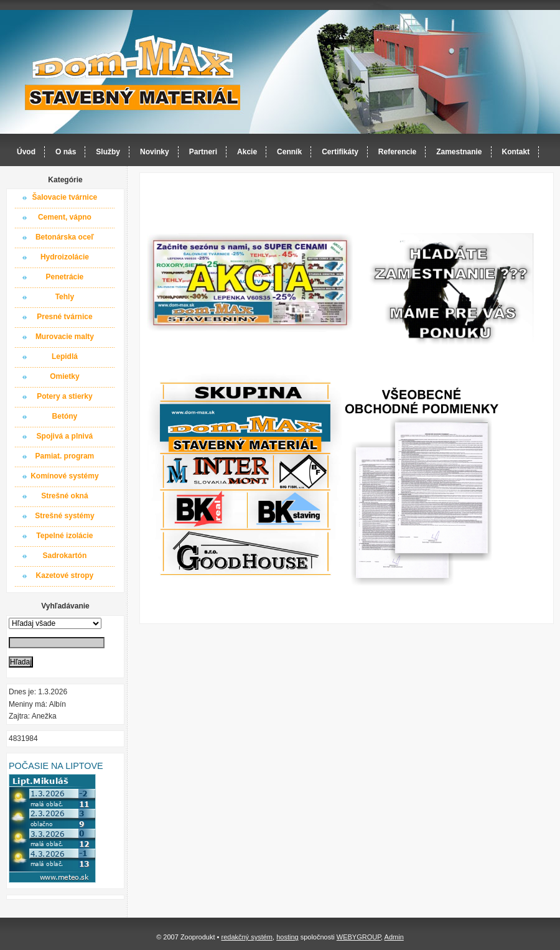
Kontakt (516, 152)
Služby (108, 152)
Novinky (155, 152)
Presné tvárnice (64, 317)
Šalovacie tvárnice (65, 197)
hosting (287, 937)
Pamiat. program (65, 456)
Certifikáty (340, 152)
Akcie (247, 152)
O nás (66, 152)
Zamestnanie (459, 152)
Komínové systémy (64, 476)
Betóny (65, 416)
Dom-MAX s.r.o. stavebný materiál (133, 72)
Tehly (65, 297)
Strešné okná (64, 496)
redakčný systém (247, 937)
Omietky (64, 376)
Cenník (289, 152)
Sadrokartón (65, 556)
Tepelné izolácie (64, 536)
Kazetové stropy (65, 575)
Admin (394, 937)
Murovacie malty (65, 337)
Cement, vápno (65, 217)
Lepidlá (65, 356)
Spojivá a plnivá (65, 436)
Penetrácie (65, 277)
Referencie (397, 152)
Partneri (203, 152)
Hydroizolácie (65, 257)
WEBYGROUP (359, 937)
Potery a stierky (64, 396)
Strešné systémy (64, 516)
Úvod (26, 152)
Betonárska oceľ (65, 237)
